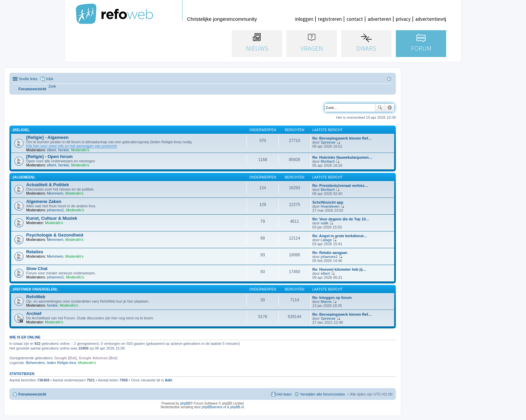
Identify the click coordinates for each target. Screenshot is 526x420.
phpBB (185, 403)
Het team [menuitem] (284, 394)
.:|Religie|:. (21, 130)
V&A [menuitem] (50, 79)
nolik (325, 223)
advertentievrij (431, 19)
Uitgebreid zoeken (390, 108)
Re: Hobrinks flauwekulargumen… (342, 157)
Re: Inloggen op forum (332, 298)
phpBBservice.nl (214, 407)
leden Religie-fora (61, 363)
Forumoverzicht (32, 394)
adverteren (379, 19)
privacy (403, 19)
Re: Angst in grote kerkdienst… (340, 236)
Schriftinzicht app (328, 202)
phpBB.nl (237, 407)
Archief (34, 313)
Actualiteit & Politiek (48, 185)
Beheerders (35, 363)
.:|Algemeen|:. (23, 177)
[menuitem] (52, 86)
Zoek (380, 108)
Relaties (35, 252)
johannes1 (56, 210)
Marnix (326, 302)
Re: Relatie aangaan (330, 253)
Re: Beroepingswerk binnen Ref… (342, 138)
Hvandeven (330, 206)
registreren (330, 19)
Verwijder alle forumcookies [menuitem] (322, 394)
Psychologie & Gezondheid (55, 235)
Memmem (55, 193)
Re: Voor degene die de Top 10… (341, 219)
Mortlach (328, 161)
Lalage (326, 240)
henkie (63, 150)
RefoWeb (36, 297)
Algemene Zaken (44, 201)
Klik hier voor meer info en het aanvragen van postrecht (71, 146)
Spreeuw (328, 142)
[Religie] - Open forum (49, 156)
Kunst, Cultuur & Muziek (52, 218)
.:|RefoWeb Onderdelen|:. (35, 289)
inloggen (304, 19)
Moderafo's (80, 150)
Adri (169, 380)
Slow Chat (37, 269)
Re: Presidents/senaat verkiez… (340, 186)
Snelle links (28, 79)
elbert (52, 150)
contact (355, 19)
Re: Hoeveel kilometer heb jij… (339, 269)
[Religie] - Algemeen (47, 137)
